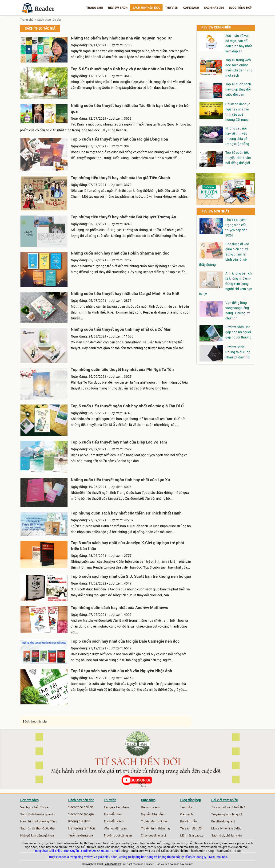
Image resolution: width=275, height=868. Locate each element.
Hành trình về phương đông (38, 821)
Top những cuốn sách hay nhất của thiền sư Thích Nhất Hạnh (126, 513)
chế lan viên (234, 835)
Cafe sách (191, 8)
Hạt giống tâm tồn (82, 828)
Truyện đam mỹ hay (154, 821)
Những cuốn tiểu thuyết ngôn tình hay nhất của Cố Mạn (121, 329)
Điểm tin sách (150, 807)
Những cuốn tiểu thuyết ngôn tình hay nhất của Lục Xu (120, 480)
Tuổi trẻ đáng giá (81, 835)
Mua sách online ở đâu (226, 828)
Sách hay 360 (214, 8)
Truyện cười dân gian (118, 835)
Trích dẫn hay (113, 814)
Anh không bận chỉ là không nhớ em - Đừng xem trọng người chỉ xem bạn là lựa (226, 284)
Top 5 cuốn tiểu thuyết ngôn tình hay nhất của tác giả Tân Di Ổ (127, 406)
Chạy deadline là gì (153, 835)
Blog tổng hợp (241, 8)
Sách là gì (218, 835)
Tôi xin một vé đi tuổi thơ (228, 807)
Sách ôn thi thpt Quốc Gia (37, 828)
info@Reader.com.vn (135, 851)
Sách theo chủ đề (81, 807)
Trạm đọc (187, 807)
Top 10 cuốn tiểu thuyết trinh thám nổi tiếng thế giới (238, 158)
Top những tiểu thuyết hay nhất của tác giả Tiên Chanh (120, 178)
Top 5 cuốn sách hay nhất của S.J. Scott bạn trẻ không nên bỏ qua (131, 576)
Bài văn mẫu (188, 821)
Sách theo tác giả (49, 20)
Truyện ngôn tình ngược (227, 814)
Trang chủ (95, 8)
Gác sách (187, 814)
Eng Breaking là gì (223, 821)
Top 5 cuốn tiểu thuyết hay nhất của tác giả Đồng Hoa (119, 139)
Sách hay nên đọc (146, 8)
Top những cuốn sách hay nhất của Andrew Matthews (120, 607)
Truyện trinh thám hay (156, 828)
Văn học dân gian (115, 828)
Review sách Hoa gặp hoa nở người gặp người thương (238, 332)
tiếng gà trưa (45, 835)
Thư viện (172, 8)
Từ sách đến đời (191, 828)
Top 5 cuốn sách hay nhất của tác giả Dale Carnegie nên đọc (125, 641)
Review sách (118, 8)
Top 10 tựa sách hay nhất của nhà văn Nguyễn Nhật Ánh (122, 671)
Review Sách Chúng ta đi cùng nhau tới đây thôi (238, 352)
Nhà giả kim (28, 835)
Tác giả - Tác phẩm (116, 807)
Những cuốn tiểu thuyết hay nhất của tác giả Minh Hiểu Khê (125, 293)
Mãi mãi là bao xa (192, 835)
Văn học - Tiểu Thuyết (35, 807)
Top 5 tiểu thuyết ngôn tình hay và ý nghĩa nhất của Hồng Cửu (127, 69)
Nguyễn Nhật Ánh (153, 814)
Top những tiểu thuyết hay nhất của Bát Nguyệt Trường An (124, 217)
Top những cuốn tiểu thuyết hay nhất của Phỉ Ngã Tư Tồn (122, 369)
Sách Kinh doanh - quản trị (38, 814)
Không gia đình (79, 821)
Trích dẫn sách (114, 821)
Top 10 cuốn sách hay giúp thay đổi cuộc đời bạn (238, 89)
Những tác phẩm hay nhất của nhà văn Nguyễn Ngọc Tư (121, 38)
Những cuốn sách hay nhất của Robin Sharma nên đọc (120, 253)
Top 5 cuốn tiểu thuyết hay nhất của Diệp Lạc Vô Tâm (119, 442)
